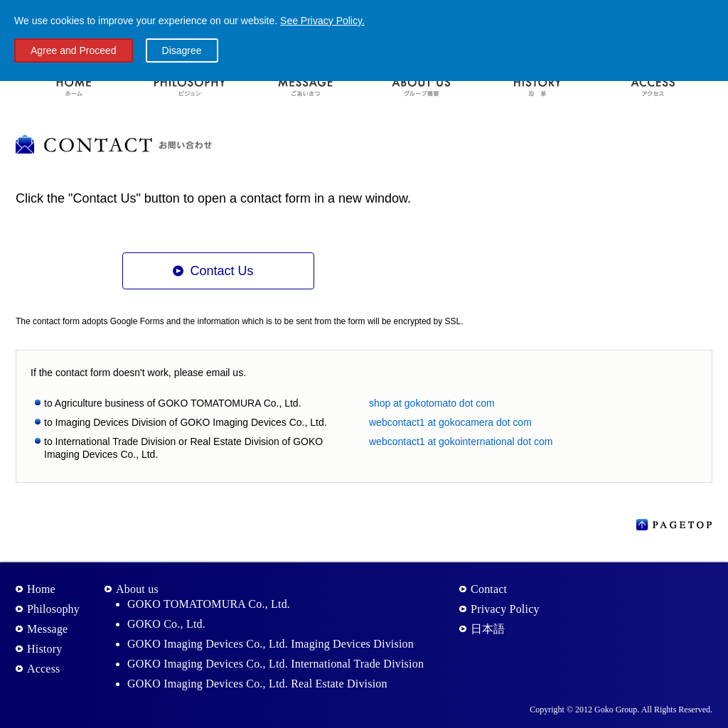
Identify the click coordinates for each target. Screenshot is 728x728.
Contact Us (221, 271)
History (44, 649)
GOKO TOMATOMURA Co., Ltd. (209, 604)
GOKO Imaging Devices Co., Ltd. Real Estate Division (257, 684)
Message (47, 629)
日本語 (488, 629)
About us (137, 589)
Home (41, 589)
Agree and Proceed (74, 50)
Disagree (182, 50)
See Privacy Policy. (322, 21)
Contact (489, 589)
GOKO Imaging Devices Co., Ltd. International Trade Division (275, 664)
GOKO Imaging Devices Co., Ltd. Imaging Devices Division (271, 644)
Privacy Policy (505, 609)
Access (44, 669)
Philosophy (53, 609)
